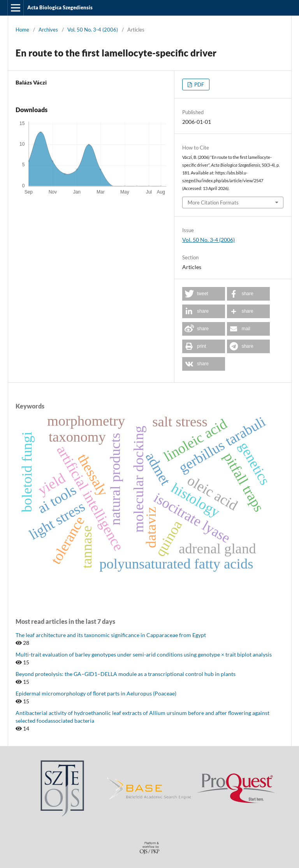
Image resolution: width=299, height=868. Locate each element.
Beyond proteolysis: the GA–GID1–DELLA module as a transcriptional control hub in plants (126, 674)
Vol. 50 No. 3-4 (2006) (93, 30)
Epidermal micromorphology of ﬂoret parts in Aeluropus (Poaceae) (96, 693)
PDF (199, 85)
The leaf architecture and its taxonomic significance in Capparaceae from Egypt (111, 635)
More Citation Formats (213, 202)
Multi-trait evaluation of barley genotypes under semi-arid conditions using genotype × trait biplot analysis (144, 654)
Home (22, 30)
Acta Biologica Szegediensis (60, 7)
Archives (48, 30)
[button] (204, 294)
